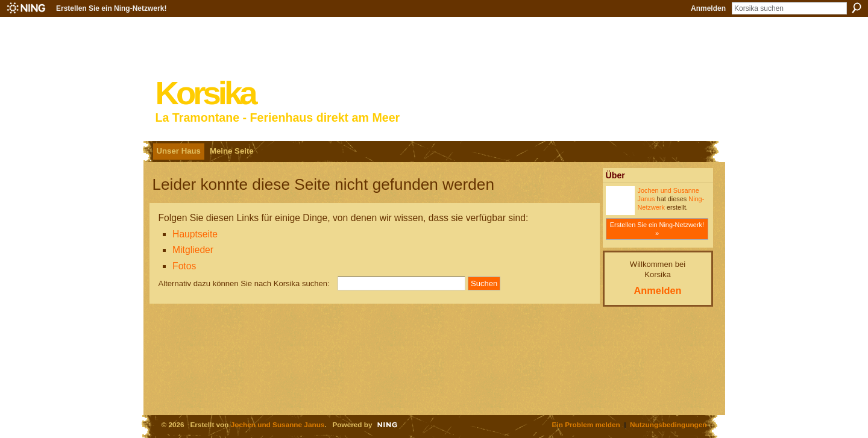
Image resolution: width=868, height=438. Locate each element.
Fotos (184, 266)
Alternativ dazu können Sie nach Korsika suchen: (244, 283)
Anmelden (708, 8)
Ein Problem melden (586, 424)
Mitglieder (193, 250)
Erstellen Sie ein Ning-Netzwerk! (111, 8)
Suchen (857, 8)
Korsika (205, 93)
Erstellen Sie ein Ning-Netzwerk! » (657, 229)
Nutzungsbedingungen (668, 424)
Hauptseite (195, 234)
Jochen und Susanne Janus (278, 424)
